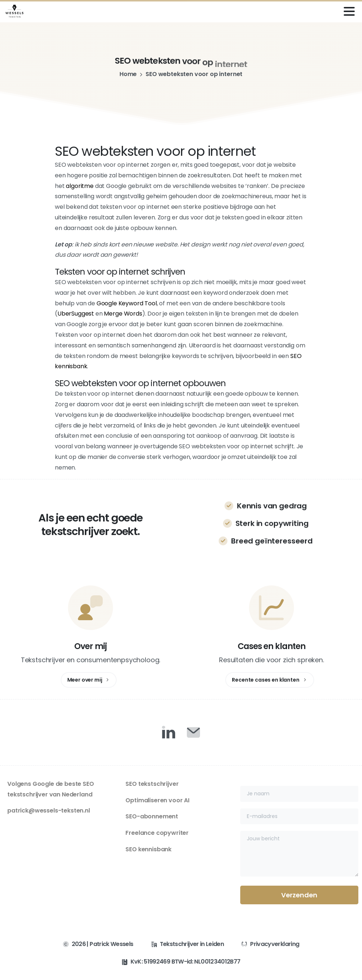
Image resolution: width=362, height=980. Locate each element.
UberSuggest (76, 314)
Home (125, 74)
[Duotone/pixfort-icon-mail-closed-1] (193, 732)
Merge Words (123, 314)
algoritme (80, 186)
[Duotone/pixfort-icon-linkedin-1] (169, 732)
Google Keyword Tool (127, 303)
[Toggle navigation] (349, 11)
